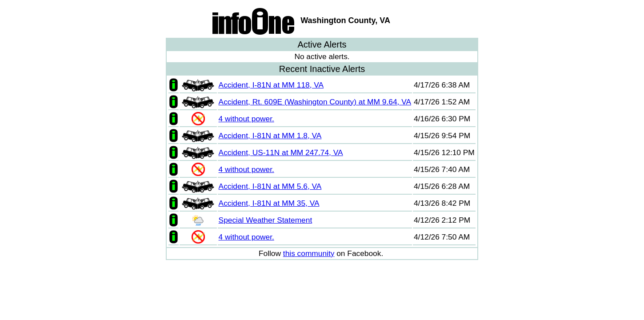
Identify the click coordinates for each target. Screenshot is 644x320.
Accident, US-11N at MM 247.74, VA (281, 152)
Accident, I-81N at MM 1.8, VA (270, 136)
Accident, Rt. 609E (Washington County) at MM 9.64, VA (315, 102)
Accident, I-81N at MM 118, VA (271, 85)
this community (309, 253)
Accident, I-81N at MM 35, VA (269, 203)
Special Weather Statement (266, 220)
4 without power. (246, 119)
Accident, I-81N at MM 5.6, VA (270, 186)
